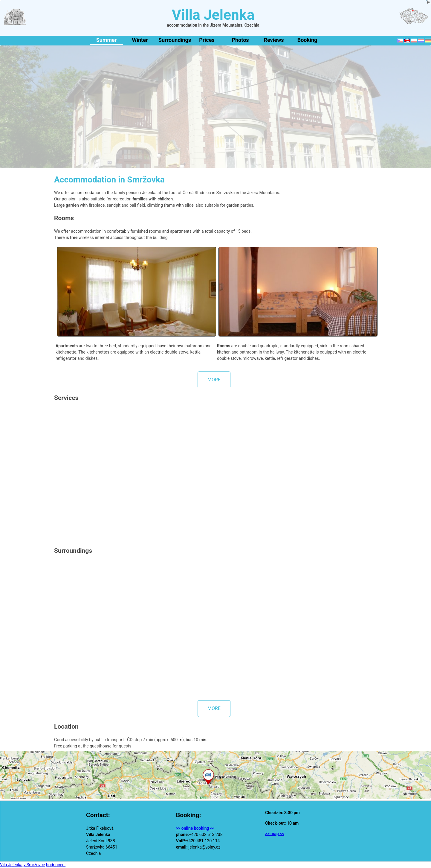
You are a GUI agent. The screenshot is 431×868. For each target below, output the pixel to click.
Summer (107, 40)
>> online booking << (195, 828)
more (214, 380)
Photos (240, 40)
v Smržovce (34, 865)
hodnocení (56, 865)
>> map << (275, 834)
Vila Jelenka (11, 865)
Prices (207, 40)
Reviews (274, 40)
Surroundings (174, 40)
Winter (140, 40)
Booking (307, 40)
